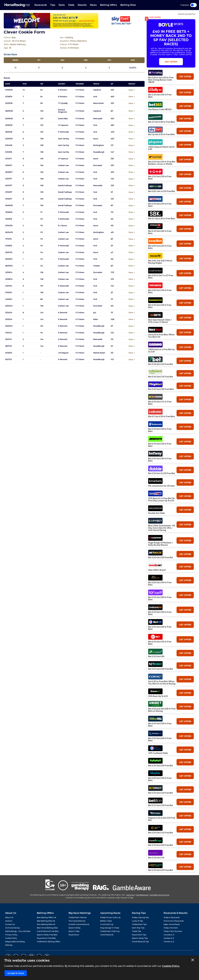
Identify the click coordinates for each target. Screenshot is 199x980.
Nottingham (99, 145)
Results (82, 5)
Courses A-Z (169, 935)
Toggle (193, 5)
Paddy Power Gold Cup (110, 917)
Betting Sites (128, 5)
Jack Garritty (64, 139)
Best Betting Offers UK (47, 917)
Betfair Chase (106, 921)
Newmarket (98, 103)
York (95, 97)
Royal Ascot (74, 935)
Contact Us (10, 924)
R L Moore (62, 226)
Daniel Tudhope (65, 186)
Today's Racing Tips (140, 917)
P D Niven (80, 90)
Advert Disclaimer (187, 14)
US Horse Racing (12, 928)
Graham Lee (63, 165)
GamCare (130, 895)
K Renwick (63, 313)
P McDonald (63, 132)
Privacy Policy (11, 935)
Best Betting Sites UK (46, 921)
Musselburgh (99, 152)
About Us (9, 917)
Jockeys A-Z (169, 938)
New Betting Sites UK (46, 924)
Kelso (96, 319)
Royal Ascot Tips (139, 935)
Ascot (96, 139)
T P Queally (63, 103)
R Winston (63, 90)
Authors (9, 921)
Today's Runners (171, 928)
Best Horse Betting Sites (47, 928)
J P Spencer (63, 125)
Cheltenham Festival (77, 917)
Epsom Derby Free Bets (47, 935)
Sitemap (9, 945)
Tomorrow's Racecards (174, 921)
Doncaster (98, 165)
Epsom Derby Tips (140, 938)
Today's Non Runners (173, 931)
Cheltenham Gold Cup (110, 931)
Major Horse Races (172, 924)
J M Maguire (63, 353)
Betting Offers (108, 5)
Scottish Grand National (79, 924)
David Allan (63, 119)
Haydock (97, 90)
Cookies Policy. (171, 966)
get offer (185, 77)
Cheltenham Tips (139, 924)
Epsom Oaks (74, 931)
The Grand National (77, 921)
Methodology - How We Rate (18, 931)
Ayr (95, 313)
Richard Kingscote (62, 111)
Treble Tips (137, 931)
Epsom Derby (75, 928)
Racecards (41, 5)
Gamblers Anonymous (160, 895)
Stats (62, 5)
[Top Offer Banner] (74, 21)
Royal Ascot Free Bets (46, 938)
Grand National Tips (140, 942)
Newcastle (98, 119)
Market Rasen (99, 353)
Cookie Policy (11, 938)
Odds (71, 5)
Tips (53, 5)
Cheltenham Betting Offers (49, 942)
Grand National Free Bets (48, 931)
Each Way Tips (138, 928)
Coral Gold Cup (107, 924)
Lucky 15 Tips (137, 921)
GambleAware (142, 895)
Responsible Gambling (15, 942)
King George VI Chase (110, 928)
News (93, 5)
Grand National (107, 935)
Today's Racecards (172, 917)
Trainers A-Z (169, 942)
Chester (97, 266)
